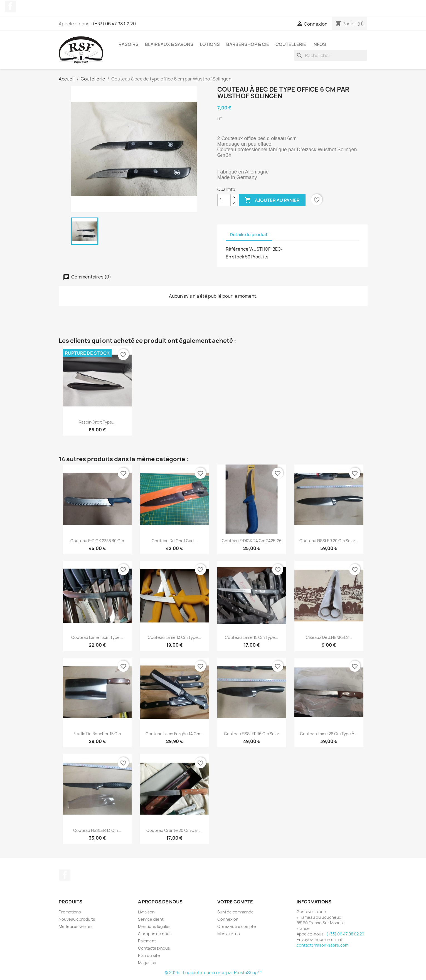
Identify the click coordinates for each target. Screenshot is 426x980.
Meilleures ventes (76, 926)
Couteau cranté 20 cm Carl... (174, 830)
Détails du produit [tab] (249, 235)
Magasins (147, 963)
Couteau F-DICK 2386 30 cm (97, 541)
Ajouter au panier (272, 200)
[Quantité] (224, 200)
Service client (151, 919)
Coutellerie (291, 44)
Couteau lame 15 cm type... (252, 637)
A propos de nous (155, 934)
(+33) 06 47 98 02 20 (114, 24)
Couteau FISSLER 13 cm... (97, 830)
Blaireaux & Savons (169, 44)
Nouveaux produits (77, 919)
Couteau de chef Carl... (174, 541)
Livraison (146, 912)
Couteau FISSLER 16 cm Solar (252, 734)
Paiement (147, 941)
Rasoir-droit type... (97, 422)
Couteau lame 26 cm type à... (329, 734)
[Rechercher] (331, 55)
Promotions (70, 912)
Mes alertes (229, 934)
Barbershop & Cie (248, 44)
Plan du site (149, 955)
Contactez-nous (154, 948)
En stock (235, 257)
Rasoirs (129, 44)
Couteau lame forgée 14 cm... (174, 734)
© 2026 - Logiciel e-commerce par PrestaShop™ (213, 973)
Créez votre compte (237, 926)
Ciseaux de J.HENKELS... (329, 637)
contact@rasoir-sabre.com (322, 945)
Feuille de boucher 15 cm (97, 734)
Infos (319, 44)
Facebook (10, 6)
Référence (237, 249)
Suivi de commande (236, 912)
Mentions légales (154, 926)
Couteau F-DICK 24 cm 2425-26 (252, 541)
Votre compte (235, 902)
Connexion (228, 919)
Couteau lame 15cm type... (97, 637)
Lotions (210, 44)
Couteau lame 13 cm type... (174, 637)
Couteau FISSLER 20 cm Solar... (329, 541)
